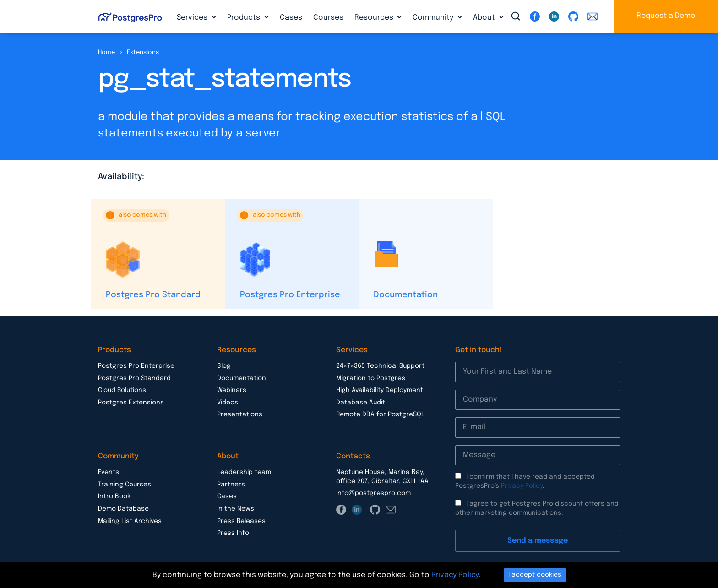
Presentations (240, 414)
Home (106, 52)
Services (193, 18)
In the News (236, 509)
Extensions (143, 52)
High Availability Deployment (380, 390)
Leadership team (244, 472)
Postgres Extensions (131, 403)
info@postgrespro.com (373, 493)
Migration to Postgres (371, 378)
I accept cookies (535, 575)
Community (434, 18)
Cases (291, 18)
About (485, 18)
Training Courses (125, 485)
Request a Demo (666, 16)
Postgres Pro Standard (153, 295)
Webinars (232, 390)
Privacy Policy (522, 486)
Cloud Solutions (122, 390)
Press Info (233, 533)
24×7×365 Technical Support (380, 366)
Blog (224, 366)
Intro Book (114, 496)
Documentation (406, 295)
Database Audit (361, 403)
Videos (228, 403)
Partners (231, 485)
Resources (375, 18)
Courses (328, 18)
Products (245, 18)
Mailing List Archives (130, 521)
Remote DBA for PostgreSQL (380, 414)
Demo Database (123, 509)
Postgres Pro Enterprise (290, 295)
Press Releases (241, 521)
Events (109, 472)
